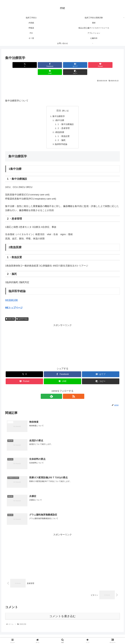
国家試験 (10, 313)
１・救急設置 (64, 130)
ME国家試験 (12, 294)
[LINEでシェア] (91, 65)
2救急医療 (60, 126)
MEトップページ (14, 302)
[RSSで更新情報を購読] (65, 391)
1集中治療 (60, 114)
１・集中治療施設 (66, 118)
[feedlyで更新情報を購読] (60, 391)
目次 (59, 103)
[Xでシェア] (14, 65)
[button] (111, 65)
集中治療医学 (59, 109)
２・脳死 (61, 134)
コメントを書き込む (63, 611)
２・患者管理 (64, 122)
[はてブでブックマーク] (53, 65)
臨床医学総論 (61, 138)
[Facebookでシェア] (34, 65)
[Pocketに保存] (72, 65)
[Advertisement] (62, 83)
